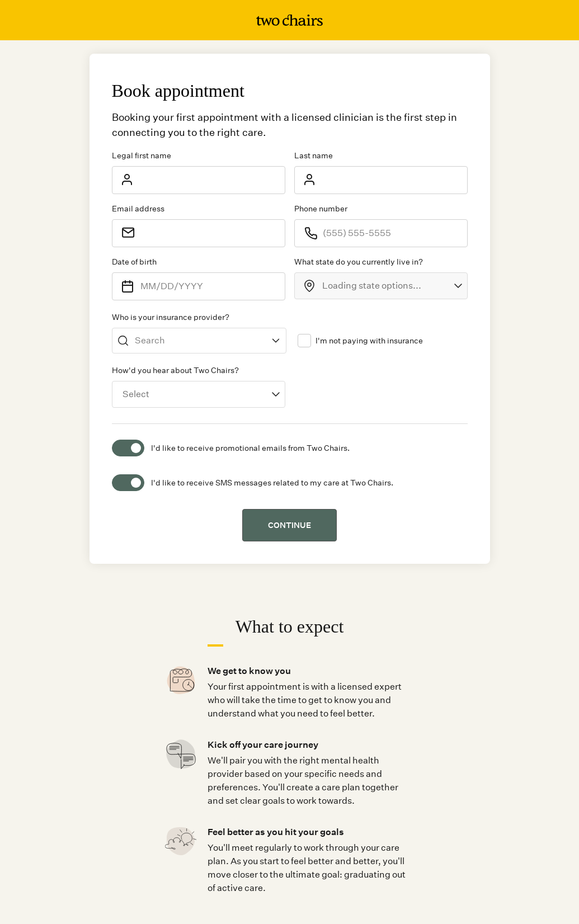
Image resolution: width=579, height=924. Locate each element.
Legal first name (142, 155)
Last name (314, 155)
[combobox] (381, 286)
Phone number (321, 209)
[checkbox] (304, 341)
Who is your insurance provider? (171, 317)
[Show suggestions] (276, 341)
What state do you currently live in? (359, 262)
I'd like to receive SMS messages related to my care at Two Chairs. (272, 483)
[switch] (128, 448)
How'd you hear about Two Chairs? (175, 370)
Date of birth (134, 262)
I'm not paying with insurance (369, 341)
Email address (138, 209)
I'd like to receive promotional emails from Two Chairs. (250, 448)
